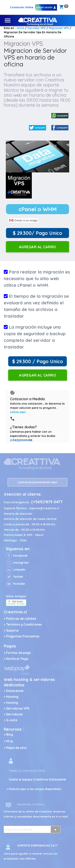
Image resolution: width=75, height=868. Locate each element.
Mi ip (10, 741)
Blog (10, 735)
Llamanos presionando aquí (37, 482)
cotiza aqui (18, 412)
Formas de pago (19, 653)
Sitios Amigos (16, 596)
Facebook (17, 556)
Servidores (14, 714)
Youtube (15, 584)
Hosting (12, 703)
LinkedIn (16, 570)
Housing (12, 697)
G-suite (12, 720)
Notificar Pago (17, 659)
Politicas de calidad (21, 619)
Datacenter (15, 691)
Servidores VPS (18, 708)
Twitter (15, 577)
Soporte (12, 630)
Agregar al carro (37, 247)
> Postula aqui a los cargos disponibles (34, 789)
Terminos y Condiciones (24, 624)
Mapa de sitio (16, 748)
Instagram (17, 563)
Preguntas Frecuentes (23, 636)
